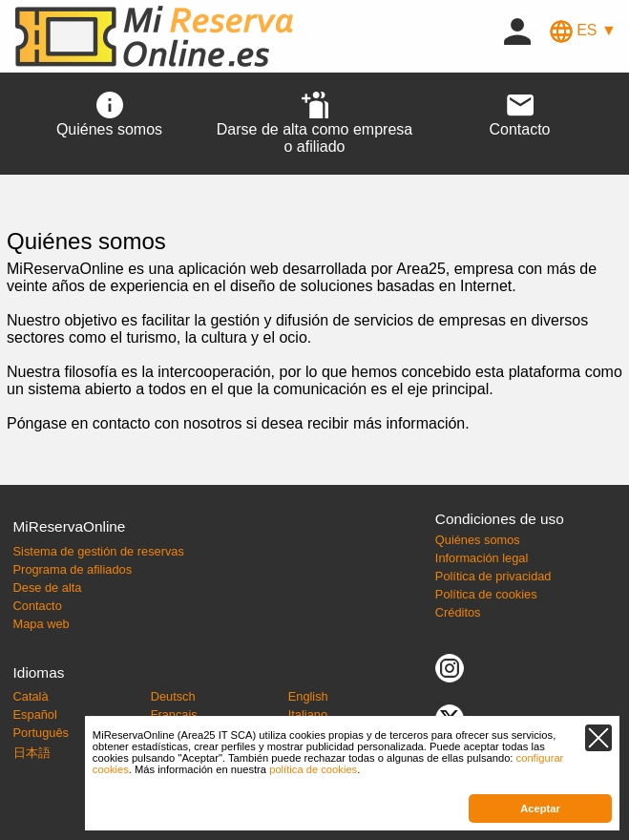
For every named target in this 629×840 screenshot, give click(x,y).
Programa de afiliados (73, 569)
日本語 (32, 753)
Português (41, 733)
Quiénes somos (478, 540)
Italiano (308, 714)
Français (174, 714)
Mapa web (42, 624)
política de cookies (313, 769)
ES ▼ (583, 30)
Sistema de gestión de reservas (99, 551)
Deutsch (173, 696)
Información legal (482, 558)
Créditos (458, 612)
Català (31, 696)
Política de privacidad (493, 576)
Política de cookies (486, 594)
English (308, 696)
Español (35, 714)
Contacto (38, 606)
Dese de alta (48, 588)
